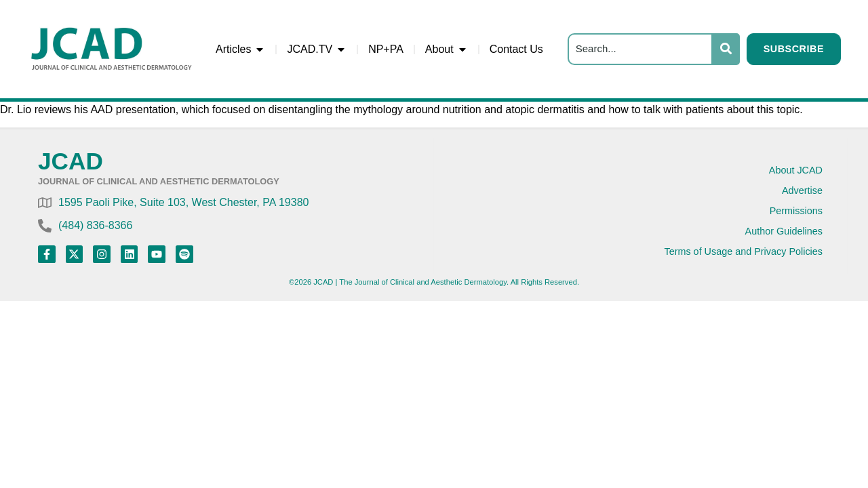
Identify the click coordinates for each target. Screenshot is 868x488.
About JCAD (796, 170)
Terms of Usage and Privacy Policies (743, 251)
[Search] (640, 49)
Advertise (802, 190)
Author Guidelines (784, 231)
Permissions (796, 211)
